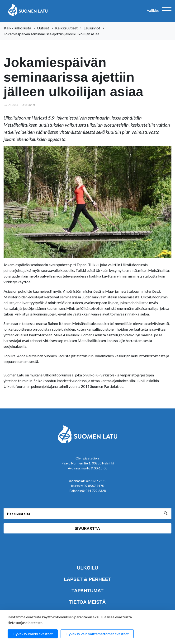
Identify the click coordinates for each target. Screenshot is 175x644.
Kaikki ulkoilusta (17, 28)
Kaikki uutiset (66, 28)
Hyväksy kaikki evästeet (33, 634)
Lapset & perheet (87, 579)
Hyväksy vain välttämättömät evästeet (97, 634)
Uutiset (43, 28)
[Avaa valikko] (159, 11)
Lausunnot (92, 28)
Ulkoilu (87, 568)
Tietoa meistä (87, 602)
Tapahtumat (87, 591)
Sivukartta (87, 528)
